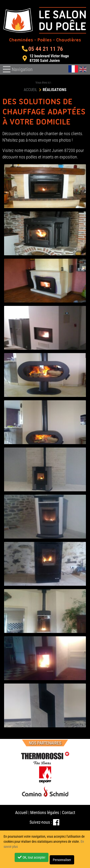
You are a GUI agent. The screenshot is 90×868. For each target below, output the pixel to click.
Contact (69, 812)
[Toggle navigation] (18, 69)
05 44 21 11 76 (42, 49)
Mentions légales (45, 812)
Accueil (21, 812)
